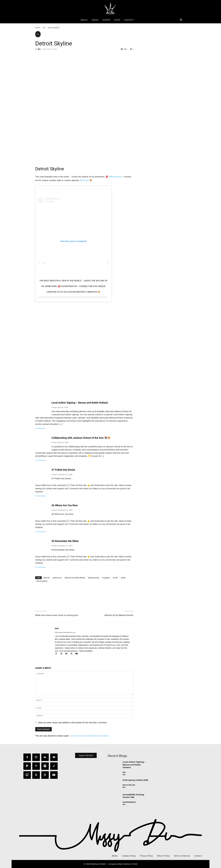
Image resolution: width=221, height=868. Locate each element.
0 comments (40, 428)
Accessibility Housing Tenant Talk (133, 796)
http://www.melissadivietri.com (65, 632)
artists (123, 578)
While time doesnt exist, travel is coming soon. (57, 615)
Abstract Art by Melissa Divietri (119, 615)
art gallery (106, 578)
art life (115, 578)
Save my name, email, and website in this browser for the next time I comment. (73, 723)
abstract (47, 578)
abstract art (57, 578)
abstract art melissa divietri (75, 578)
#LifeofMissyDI (129, 802)
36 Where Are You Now (64, 505)
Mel (39, 49)
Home (38, 28)
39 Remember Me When (65, 541)
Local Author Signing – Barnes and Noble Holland (80, 403)
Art (44, 28)
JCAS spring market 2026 (135, 780)
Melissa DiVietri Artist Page (73, 297)
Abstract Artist (94, 578)
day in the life (129, 785)
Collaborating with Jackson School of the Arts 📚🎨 (81, 438)
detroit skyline (42, 581)
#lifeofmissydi (115, 177)
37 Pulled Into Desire (63, 470)
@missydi (84, 180)
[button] (181, 20)
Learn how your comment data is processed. (89, 736)
